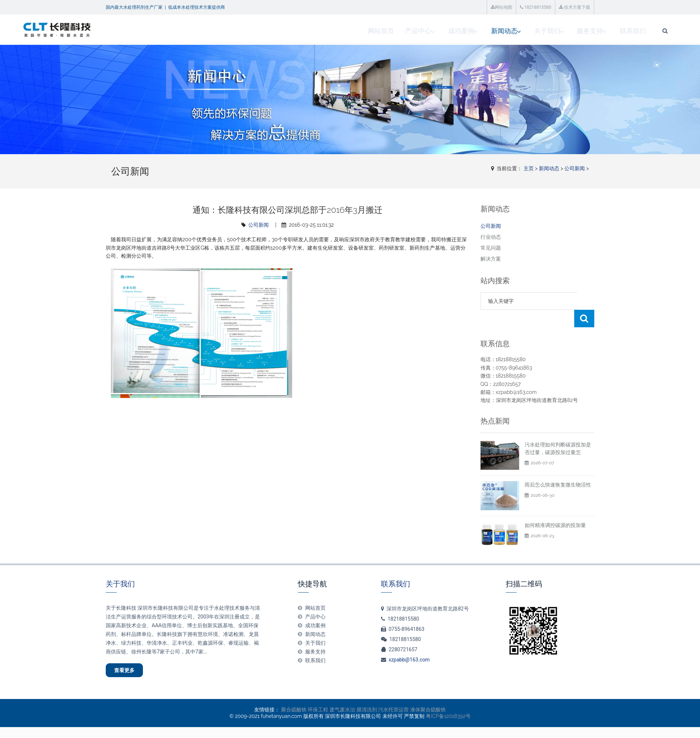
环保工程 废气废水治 (331, 695)
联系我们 (550, 31)
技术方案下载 (575, 7)
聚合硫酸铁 (294, 695)
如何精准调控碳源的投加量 (555, 508)
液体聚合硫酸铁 (428, 695)
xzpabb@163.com (409, 642)
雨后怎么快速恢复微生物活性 (558, 467)
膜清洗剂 (367, 695)
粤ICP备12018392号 (448, 702)
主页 (529, 168)
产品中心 (328, 31)
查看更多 (130, 654)
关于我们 (461, 31)
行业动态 (491, 237)
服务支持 (506, 31)
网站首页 (291, 31)
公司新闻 (575, 168)
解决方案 (491, 259)
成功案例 (372, 31)
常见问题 (491, 248)
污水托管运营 (393, 695)
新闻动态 (417, 31)
